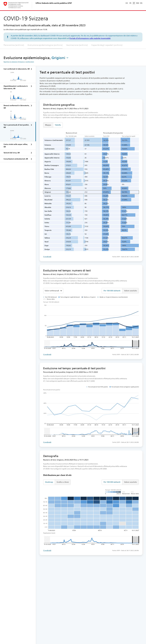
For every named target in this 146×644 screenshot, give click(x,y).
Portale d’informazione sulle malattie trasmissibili (90, 38)
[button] (60, 58)
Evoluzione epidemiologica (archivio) (45, 45)
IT (134, 3)
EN (141, 3)
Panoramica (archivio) (14, 45)
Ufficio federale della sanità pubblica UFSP (54, 3)
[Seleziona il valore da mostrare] (53, 291)
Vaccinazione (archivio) (77, 45)
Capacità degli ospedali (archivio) (107, 45)
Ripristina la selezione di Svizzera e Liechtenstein (19, 62)
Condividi (47, 257)
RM (137, 3)
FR (130, 3)
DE (127, 3)
